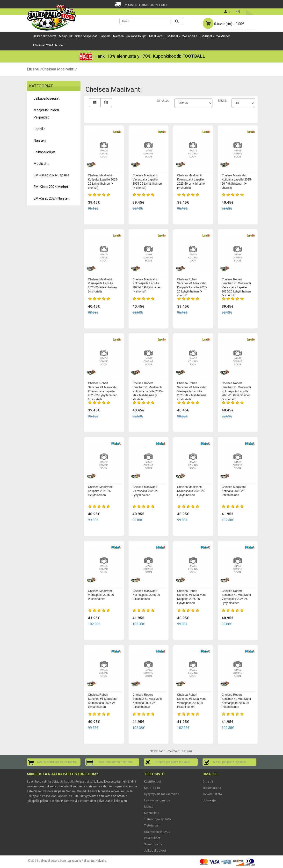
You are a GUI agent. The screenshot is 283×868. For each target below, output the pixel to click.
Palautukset (152, 838)
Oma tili (208, 781)
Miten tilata (152, 813)
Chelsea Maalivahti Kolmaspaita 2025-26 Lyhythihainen (191, 491)
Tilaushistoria (212, 788)
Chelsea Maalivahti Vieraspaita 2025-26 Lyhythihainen (145, 491)
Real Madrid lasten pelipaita (57, 762)
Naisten (118, 36)
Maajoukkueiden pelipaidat (78, 36)
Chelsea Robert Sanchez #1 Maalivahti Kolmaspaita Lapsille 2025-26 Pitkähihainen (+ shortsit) (236, 391)
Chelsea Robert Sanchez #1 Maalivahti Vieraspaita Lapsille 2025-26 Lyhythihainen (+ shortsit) (236, 288)
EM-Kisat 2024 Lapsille (181, 36)
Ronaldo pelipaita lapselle (172, 762)
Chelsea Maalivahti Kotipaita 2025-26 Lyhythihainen (100, 491)
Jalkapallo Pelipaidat (75, 781)
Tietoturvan (152, 825)
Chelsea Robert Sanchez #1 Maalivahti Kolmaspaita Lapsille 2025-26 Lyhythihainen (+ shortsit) (103, 391)
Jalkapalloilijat (136, 36)
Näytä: (222, 101)
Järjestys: (163, 101)
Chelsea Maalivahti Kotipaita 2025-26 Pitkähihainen (234, 491)
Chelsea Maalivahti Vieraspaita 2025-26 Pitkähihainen (101, 595)
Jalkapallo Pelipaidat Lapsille (47, 796)
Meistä (149, 807)
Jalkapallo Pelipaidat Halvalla (87, 861)
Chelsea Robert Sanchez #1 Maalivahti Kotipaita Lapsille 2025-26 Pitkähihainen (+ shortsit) (148, 391)
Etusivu (33, 69)
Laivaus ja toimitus (157, 800)
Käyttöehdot (153, 781)
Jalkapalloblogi (155, 851)
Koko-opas (152, 788)
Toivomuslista (212, 794)
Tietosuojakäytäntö (157, 819)
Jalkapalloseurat (45, 36)
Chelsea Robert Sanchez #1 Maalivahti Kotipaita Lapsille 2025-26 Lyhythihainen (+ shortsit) (192, 288)
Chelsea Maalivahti (58, 69)
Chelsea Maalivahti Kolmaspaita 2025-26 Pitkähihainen (146, 595)
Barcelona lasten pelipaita (115, 762)
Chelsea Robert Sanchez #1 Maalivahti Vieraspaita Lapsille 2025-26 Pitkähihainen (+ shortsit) (192, 391)
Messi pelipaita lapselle (229, 762)
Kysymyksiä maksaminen (162, 794)
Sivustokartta (153, 844)
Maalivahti (156, 36)
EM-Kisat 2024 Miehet (215, 36)
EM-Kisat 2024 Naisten (49, 45)
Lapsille (105, 36)
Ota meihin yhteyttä (157, 832)
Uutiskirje (209, 800)
